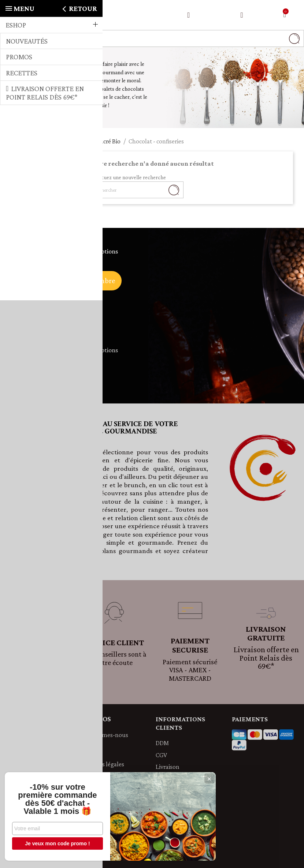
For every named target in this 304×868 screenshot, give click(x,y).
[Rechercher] (152, 38)
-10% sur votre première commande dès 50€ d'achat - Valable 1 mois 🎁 (55, 799)
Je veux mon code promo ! (55, 843)
